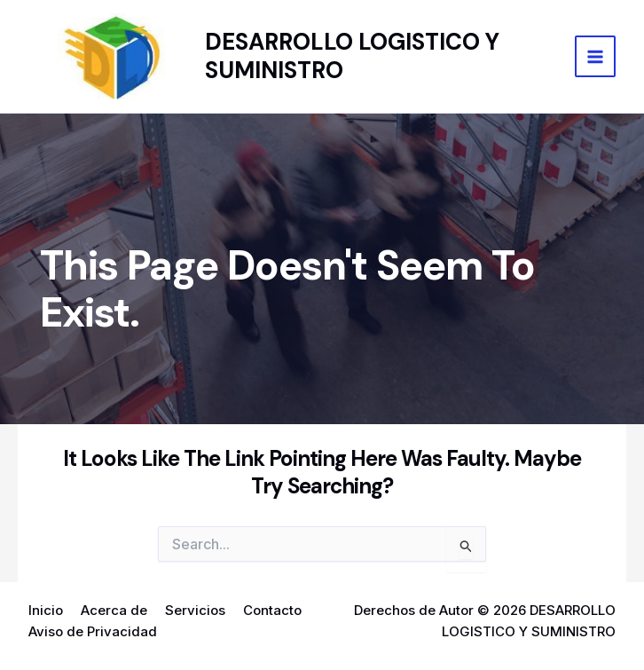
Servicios (195, 610)
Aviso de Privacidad (93, 631)
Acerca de (114, 610)
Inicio (46, 610)
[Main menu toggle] (596, 56)
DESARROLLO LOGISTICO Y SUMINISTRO (352, 55)
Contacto (272, 610)
